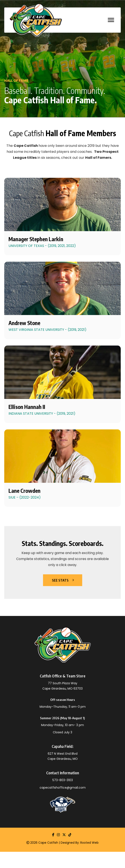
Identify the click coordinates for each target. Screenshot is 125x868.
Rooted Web (89, 843)
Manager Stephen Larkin (36, 239)
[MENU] (111, 20)
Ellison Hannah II (27, 407)
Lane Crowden (24, 491)
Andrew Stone (24, 323)
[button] (63, 580)
